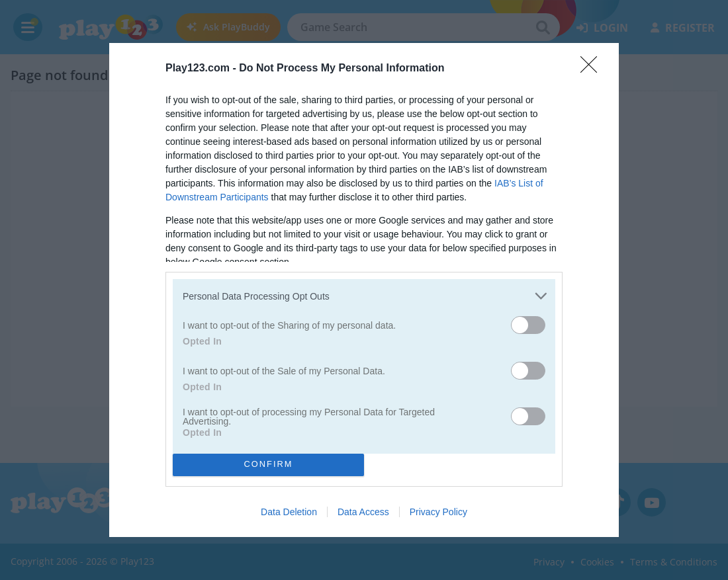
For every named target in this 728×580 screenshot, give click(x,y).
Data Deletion (289, 512)
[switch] (528, 325)
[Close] (593, 69)
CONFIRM (268, 465)
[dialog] (364, 290)
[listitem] (364, 296)
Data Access (363, 512)
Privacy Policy (438, 512)
